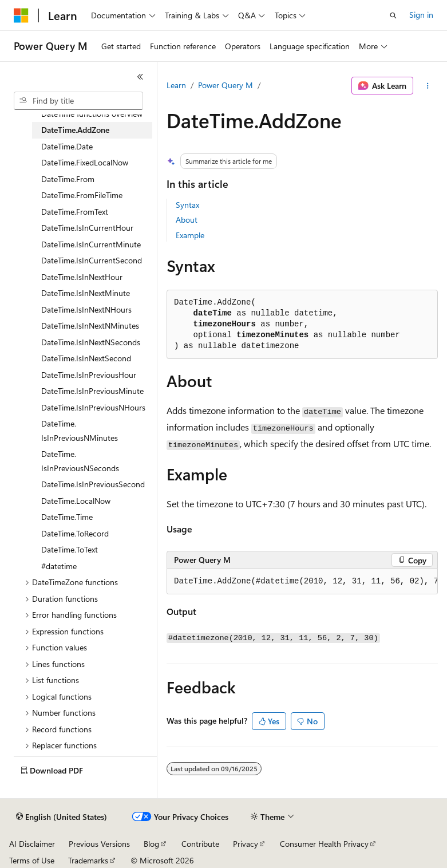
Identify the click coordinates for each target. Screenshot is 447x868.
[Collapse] (140, 77)
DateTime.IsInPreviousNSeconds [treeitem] (80, 461)
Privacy (246, 844)
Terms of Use (32, 860)
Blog (151, 844)
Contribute (200, 844)
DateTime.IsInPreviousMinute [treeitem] (92, 391)
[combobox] (78, 101)
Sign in (421, 15)
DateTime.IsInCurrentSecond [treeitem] (92, 260)
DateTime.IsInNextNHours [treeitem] (86, 309)
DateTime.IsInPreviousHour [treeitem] (89, 375)
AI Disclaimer (32, 844)
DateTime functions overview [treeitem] (92, 114)
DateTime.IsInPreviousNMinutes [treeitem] (80, 431)
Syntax (187, 205)
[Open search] (393, 15)
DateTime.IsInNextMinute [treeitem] (86, 293)
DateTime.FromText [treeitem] (75, 212)
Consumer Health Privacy (324, 844)
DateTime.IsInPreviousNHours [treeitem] (93, 407)
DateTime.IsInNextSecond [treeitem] (86, 358)
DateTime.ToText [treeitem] (70, 549)
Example (190, 235)
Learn (176, 85)
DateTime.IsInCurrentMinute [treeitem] (91, 244)
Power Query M (226, 85)
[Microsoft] (21, 15)
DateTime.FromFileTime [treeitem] (82, 195)
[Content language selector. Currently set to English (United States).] (62, 817)
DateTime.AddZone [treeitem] (75, 130)
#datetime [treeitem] (59, 566)
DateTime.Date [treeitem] (67, 146)
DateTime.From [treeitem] (68, 179)
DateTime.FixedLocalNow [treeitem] (85, 162)
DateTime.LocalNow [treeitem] (76, 501)
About (187, 220)
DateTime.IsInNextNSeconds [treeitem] (91, 342)
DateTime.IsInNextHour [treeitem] (82, 277)
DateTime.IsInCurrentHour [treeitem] (87, 228)
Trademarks (88, 860)
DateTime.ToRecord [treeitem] (75, 533)
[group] (302, 582)
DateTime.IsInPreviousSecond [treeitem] (93, 484)
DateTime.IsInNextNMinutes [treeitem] (90, 325)
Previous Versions (99, 844)
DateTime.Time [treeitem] (67, 517)
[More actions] (428, 86)
